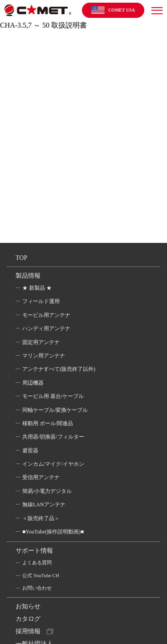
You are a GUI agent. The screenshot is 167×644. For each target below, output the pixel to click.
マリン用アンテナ (44, 356)
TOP (21, 258)
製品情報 (28, 276)
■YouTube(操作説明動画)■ (53, 532)
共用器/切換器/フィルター (53, 437)
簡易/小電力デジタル (47, 491)
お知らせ (28, 606)
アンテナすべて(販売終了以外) (59, 369)
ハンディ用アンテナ (46, 328)
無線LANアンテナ (44, 505)
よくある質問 (37, 562)
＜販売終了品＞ (41, 518)
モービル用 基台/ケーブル (53, 396)
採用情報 (28, 631)
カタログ (28, 619)
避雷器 (30, 451)
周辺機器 (33, 383)
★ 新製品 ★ (37, 288)
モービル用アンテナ (46, 315)
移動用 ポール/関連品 (48, 423)
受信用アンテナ (41, 477)
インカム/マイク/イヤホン (53, 464)
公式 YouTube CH (41, 575)
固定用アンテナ (41, 342)
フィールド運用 (41, 301)
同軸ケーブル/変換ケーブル (55, 410)
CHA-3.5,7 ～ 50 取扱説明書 (43, 25)
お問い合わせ (37, 588)
